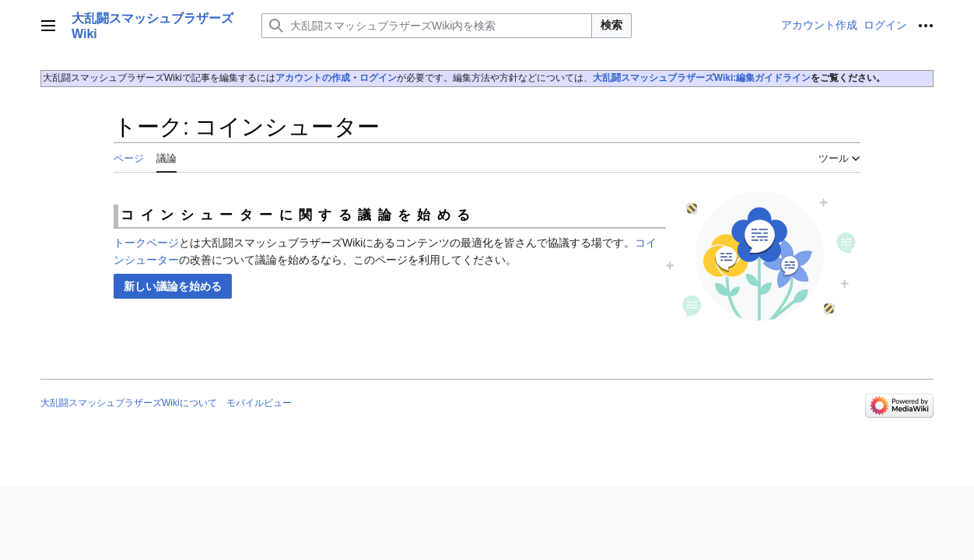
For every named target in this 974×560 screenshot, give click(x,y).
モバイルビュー (259, 403)
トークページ (146, 243)
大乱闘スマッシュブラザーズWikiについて (129, 403)
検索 (611, 25)
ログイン (378, 78)
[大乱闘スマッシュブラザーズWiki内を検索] (427, 26)
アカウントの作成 (313, 78)
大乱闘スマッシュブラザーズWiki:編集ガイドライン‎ (702, 78)
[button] (173, 286)
